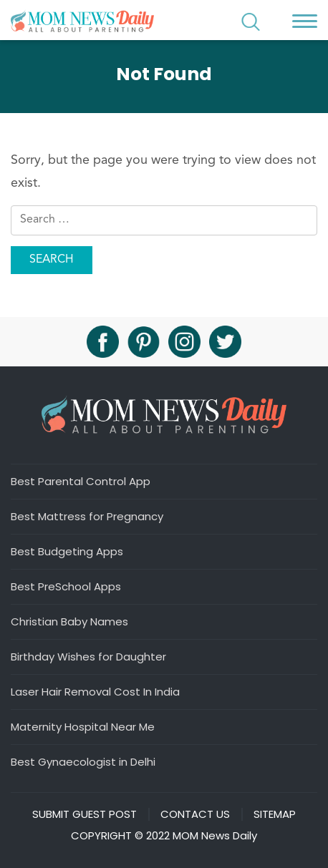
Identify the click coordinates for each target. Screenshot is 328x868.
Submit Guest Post (85, 814)
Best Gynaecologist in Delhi (83, 761)
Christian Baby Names (69, 621)
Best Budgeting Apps (67, 551)
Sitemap (275, 814)
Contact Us (195, 814)
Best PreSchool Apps (66, 586)
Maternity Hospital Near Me (83, 726)
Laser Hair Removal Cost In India (95, 691)
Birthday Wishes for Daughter (88, 656)
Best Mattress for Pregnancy (87, 516)
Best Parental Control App (81, 481)
